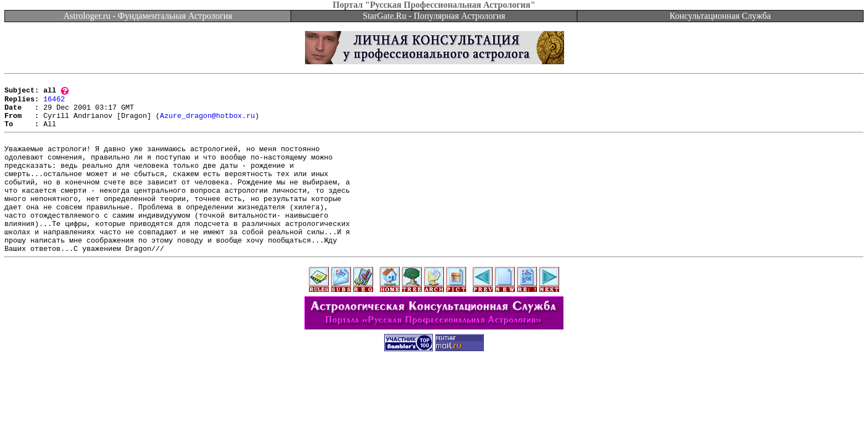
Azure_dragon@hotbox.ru (208, 123)
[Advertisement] (434, 417)
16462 (54, 103)
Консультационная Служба (720, 16)
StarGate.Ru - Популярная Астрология (434, 16)
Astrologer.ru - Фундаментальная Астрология (148, 16)
